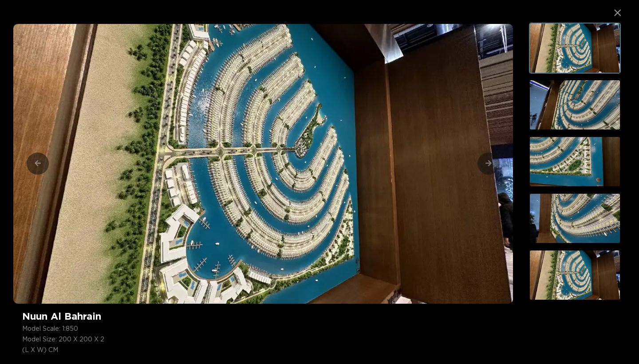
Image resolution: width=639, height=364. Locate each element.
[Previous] (38, 164)
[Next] (489, 164)
